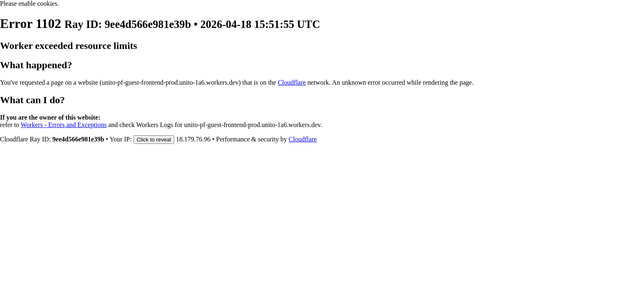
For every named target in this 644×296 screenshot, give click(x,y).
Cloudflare (292, 82)
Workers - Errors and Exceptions (63, 125)
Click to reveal (154, 140)
